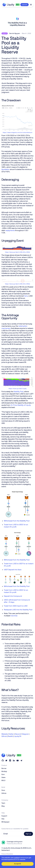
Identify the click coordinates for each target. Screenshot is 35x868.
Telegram (25, 734)
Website (5, 734)
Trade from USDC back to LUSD (16, 606)
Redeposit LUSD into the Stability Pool (18, 610)
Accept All (17, 864)
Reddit (10, 736)
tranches (14, 616)
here (26, 296)
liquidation (6, 169)
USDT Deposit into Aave (13, 570)
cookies (16, 858)
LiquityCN (17, 736)
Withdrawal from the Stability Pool (17, 521)
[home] (8, 5)
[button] (18, 5)
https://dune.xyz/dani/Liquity (18, 389)
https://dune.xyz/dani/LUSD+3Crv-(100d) (17, 252)
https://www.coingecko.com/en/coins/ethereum (17, 133)
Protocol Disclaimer (7, 854)
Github (4, 736)
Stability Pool (18, 392)
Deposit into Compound (13, 596)
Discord (17, 734)
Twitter (11, 734)
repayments (10, 231)
